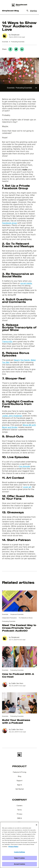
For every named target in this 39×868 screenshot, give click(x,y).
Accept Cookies (19, 864)
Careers (19, 806)
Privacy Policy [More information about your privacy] (13, 846)
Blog (20, 776)
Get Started (20, 789)
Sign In (20, 785)
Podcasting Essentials (18, 42)
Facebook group (9, 223)
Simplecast (15, 35)
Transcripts (7, 341)
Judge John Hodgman (12, 416)
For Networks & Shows (26, 618)
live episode (24, 466)
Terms (19, 810)
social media (26, 283)
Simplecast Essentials (17, 614)
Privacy (20, 814)
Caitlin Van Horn (17, 683)
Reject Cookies (20, 858)
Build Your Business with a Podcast (16, 721)
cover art (27, 487)
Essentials (5, 42)
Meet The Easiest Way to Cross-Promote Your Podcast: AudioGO (19, 628)
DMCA (19, 818)
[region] (19, 845)
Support (19, 781)
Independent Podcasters (9, 618)
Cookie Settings (20, 852)
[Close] (37, 825)
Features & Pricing (20, 772)
